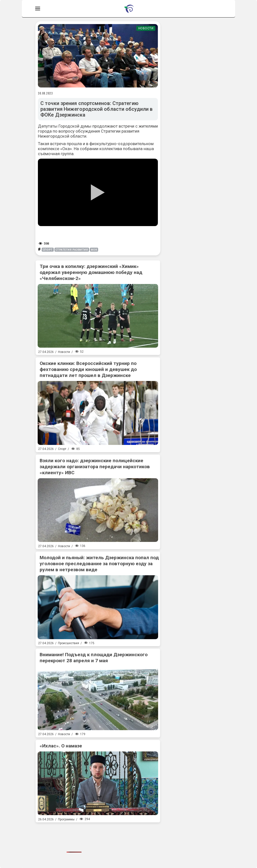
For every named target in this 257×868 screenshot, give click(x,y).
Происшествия (69, 643)
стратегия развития (72, 250)
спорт (48, 250)
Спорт (62, 449)
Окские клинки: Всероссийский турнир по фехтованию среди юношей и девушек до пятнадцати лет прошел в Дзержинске (88, 369)
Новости (146, 28)
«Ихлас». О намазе (61, 746)
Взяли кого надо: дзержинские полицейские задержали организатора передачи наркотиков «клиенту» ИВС (95, 467)
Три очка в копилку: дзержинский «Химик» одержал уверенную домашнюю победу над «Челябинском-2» (91, 272)
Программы (66, 819)
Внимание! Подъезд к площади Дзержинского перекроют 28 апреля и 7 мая (94, 658)
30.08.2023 (45, 93)
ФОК (94, 250)
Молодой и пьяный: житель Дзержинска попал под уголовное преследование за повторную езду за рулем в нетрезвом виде (99, 564)
